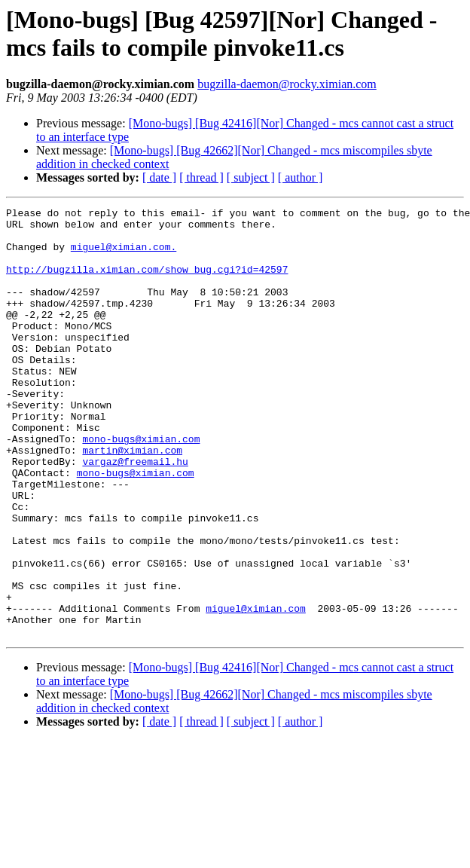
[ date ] (159, 177)
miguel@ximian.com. (124, 255)
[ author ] (301, 177)
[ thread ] (201, 177)
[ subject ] (251, 177)
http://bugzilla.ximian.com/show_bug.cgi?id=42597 (147, 283)
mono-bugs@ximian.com (141, 486)
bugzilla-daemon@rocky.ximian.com (287, 84)
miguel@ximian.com (256, 689)
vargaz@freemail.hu (135, 513)
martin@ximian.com (132, 500)
